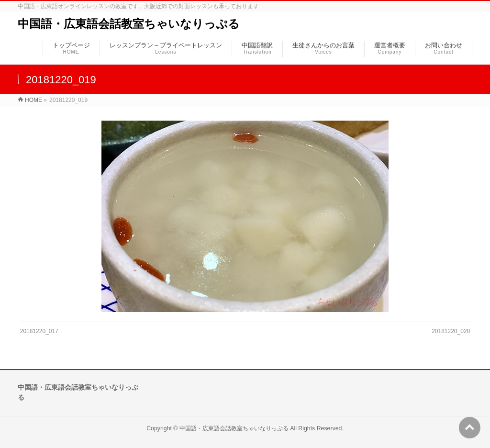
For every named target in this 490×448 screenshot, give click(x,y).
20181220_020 (451, 331)
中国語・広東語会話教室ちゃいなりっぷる (129, 24)
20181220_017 (39, 331)
